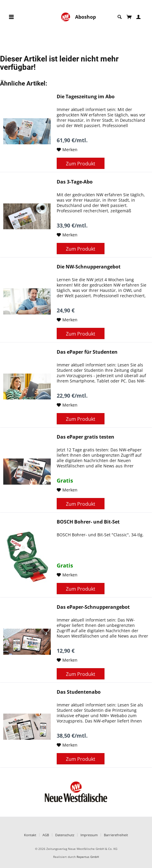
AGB (46, 835)
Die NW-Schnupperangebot (89, 267)
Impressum (89, 835)
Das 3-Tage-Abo (75, 182)
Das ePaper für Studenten (87, 352)
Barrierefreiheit (116, 835)
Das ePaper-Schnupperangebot (93, 607)
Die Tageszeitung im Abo (86, 97)
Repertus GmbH (88, 857)
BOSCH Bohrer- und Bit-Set (88, 522)
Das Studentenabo (79, 692)
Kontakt (30, 835)
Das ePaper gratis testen (85, 437)
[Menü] (11, 17)
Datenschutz (65, 835)
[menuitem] (11, 17)
